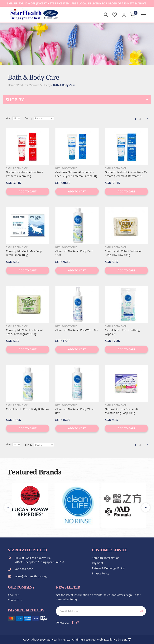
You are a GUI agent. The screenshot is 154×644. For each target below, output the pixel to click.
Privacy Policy (101, 573)
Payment (98, 563)
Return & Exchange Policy (108, 568)
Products (23, 85)
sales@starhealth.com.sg (31, 576)
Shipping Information (106, 558)
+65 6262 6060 (24, 569)
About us (14, 595)
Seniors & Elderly (40, 85)
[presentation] (146, 508)
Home (11, 85)
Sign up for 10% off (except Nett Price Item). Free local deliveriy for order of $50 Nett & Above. (77, 3)
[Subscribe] (141, 611)
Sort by (29, 118)
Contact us (15, 600)
